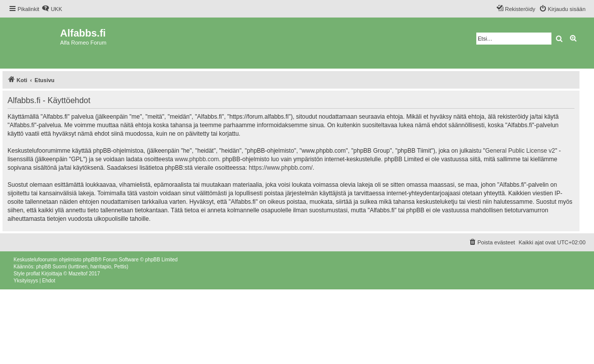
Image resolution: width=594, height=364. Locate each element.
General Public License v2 (520, 151)
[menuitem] (52, 9)
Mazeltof (78, 274)
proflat (33, 274)
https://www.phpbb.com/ (281, 168)
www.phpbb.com (197, 159)
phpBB (90, 260)
